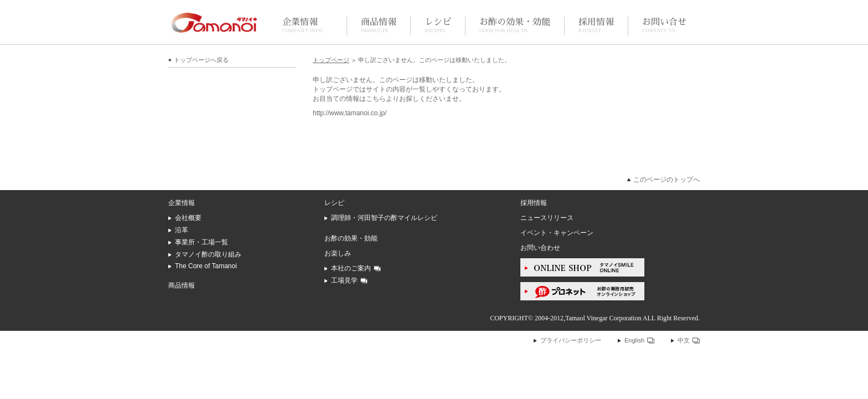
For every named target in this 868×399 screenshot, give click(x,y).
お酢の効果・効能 (515, 26)
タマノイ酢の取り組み (208, 254)
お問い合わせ (540, 248)
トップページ (331, 60)
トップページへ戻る (201, 60)
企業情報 (303, 26)
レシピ (438, 26)
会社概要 (188, 218)
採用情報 (596, 26)
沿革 (182, 230)
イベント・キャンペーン (557, 233)
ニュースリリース (547, 218)
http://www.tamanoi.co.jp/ (350, 113)
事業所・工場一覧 (201, 242)
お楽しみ (338, 253)
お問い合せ (664, 26)
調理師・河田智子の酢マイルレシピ (384, 218)
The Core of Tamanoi (206, 266)
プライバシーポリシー (571, 340)
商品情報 (379, 26)
